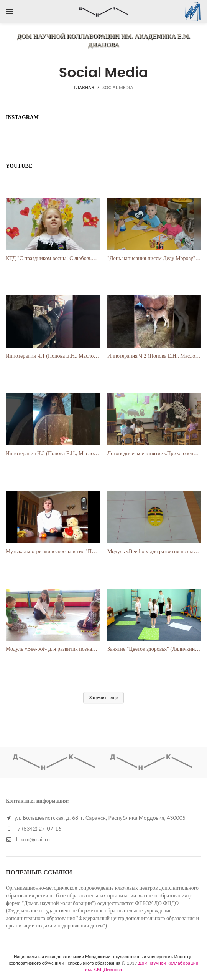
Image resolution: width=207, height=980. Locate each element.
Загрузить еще (103, 697)
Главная (84, 87)
